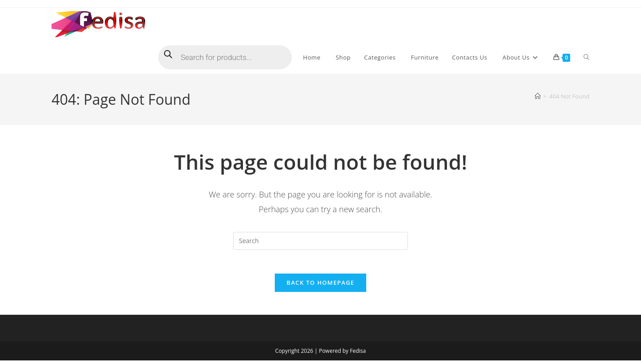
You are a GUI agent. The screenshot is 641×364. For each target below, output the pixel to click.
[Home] (538, 96)
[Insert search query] (320, 241)
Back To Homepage (320, 286)
